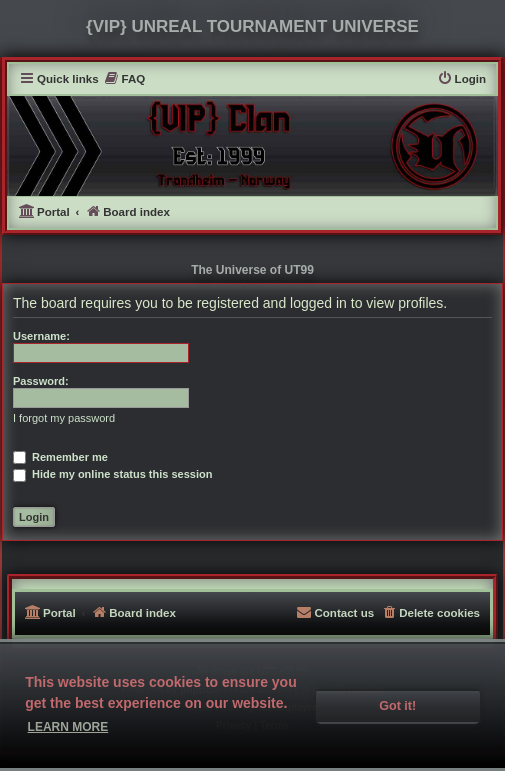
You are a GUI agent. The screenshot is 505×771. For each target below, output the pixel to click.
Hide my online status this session (112, 474)
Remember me (60, 457)
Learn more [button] (68, 727)
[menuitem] (125, 79)
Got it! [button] (397, 706)
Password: (41, 381)
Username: (41, 336)
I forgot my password (64, 418)
